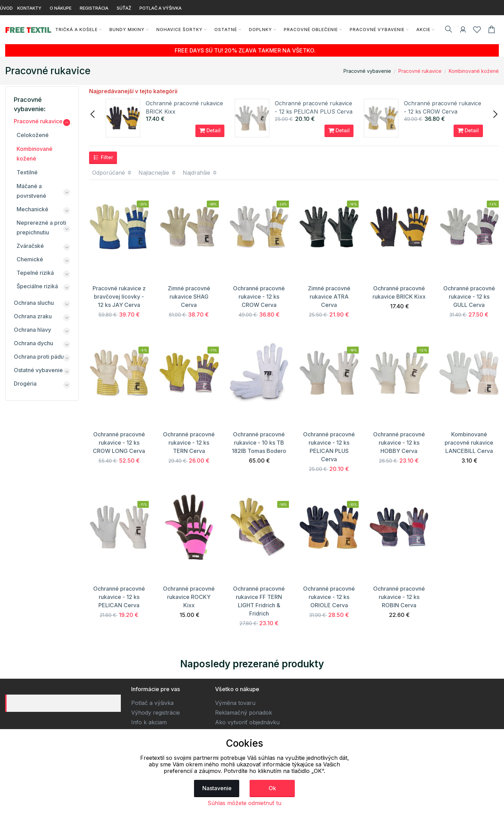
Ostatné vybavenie (38, 370)
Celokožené (33, 135)
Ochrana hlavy (32, 330)
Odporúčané (112, 173)
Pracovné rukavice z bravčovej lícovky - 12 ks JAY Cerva (119, 297)
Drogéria (25, 384)
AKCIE (423, 30)
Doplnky (260, 30)
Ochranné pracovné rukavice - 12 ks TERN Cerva (189, 443)
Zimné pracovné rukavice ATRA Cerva (329, 297)
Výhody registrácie (156, 713)
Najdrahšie (200, 173)
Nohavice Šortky (179, 30)
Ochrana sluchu (34, 303)
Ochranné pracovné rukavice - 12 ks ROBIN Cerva (399, 597)
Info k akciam (149, 722)
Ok (272, 788)
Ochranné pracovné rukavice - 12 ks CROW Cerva (259, 297)
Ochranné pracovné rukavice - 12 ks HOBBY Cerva (399, 443)
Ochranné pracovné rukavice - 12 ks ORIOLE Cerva (329, 597)
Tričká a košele (76, 30)
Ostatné (225, 30)
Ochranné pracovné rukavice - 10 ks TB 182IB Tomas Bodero (259, 443)
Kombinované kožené (474, 71)
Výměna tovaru (235, 703)
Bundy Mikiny (127, 30)
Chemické (30, 259)
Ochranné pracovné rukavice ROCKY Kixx (189, 597)
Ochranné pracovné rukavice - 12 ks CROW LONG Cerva (119, 443)
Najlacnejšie (157, 173)
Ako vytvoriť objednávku (247, 722)
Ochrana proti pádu (39, 357)
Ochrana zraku (33, 316)
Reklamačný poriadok (244, 713)
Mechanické (32, 209)
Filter (103, 157)
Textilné (27, 172)
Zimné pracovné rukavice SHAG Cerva (189, 297)
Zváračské (30, 246)
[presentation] (93, 114)
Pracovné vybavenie (377, 30)
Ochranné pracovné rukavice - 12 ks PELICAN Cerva (119, 597)
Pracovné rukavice (420, 71)
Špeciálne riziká (37, 286)
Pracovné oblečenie (311, 30)
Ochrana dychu (33, 343)
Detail (210, 130)
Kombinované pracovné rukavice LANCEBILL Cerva (469, 443)
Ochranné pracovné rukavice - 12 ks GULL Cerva (469, 297)
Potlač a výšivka (152, 703)
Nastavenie (217, 788)
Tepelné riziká (35, 273)
